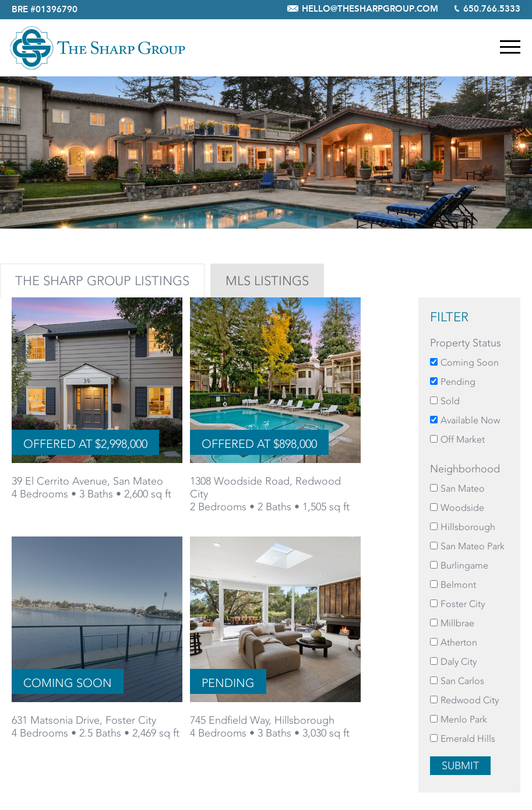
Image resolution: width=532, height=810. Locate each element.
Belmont (458, 585)
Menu (510, 47)
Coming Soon (470, 362)
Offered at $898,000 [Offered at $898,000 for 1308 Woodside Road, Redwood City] (259, 444)
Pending (458, 382)
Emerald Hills (468, 739)
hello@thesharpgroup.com (370, 10)
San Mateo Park (473, 546)
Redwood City (470, 700)
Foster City (463, 604)
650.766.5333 (492, 10)
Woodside (462, 508)
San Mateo (463, 488)
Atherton (459, 642)
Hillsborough (468, 527)
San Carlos (462, 681)
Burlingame (464, 565)
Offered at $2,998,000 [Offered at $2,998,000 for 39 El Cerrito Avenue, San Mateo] (85, 444)
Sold (450, 401)
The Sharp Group (98, 48)
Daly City (459, 662)
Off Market (463, 439)
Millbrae (457, 623)
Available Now (470, 420)
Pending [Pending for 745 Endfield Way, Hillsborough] (228, 683)
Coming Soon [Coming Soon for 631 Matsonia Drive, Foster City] (68, 683)
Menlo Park (464, 719)
